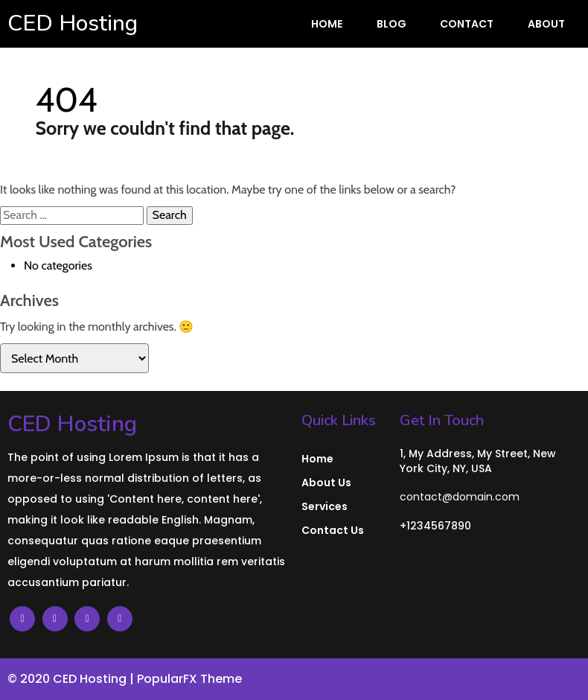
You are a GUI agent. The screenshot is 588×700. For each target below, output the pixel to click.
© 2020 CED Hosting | (72, 679)
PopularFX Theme (189, 679)
